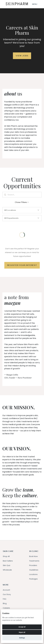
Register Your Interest (22, 265)
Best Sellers (8, 561)
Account (6, 590)
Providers (33, 565)
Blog (5, 603)
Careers (6, 608)
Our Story (7, 594)
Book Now (33, 556)
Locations (33, 574)
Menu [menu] (35, 4)
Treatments (34, 561)
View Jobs (22, 56)
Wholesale (7, 570)
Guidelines (34, 570)
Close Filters (22, 202)
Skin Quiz (7, 565)
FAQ (5, 599)
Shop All (6, 556)
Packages (33, 579)
